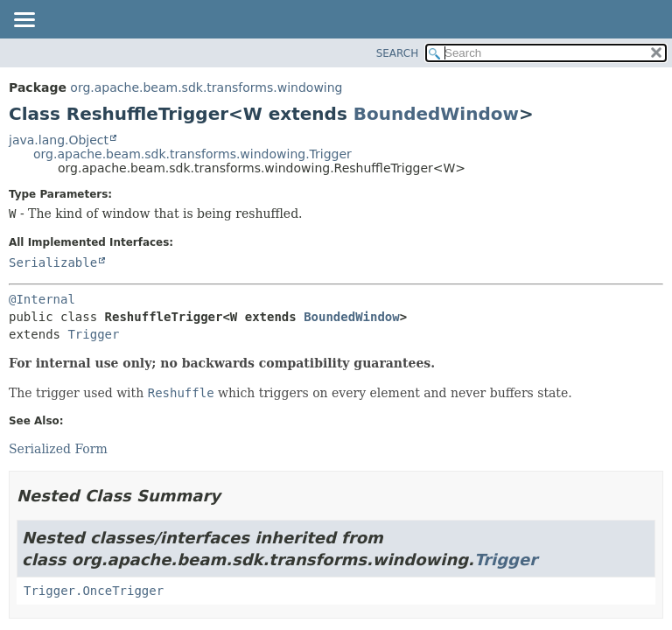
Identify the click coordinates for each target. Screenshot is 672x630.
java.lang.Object (59, 140)
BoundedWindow (436, 114)
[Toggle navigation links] (24, 21)
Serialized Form (58, 449)
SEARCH (398, 53)
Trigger (93, 334)
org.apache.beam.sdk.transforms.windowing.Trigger (192, 154)
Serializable (53, 262)
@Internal (42, 299)
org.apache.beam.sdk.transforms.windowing (206, 87)
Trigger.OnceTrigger (94, 591)
